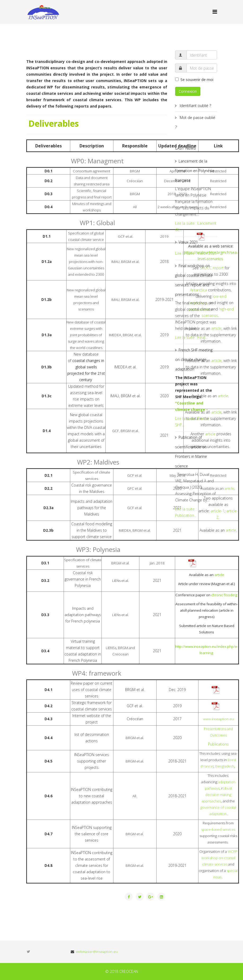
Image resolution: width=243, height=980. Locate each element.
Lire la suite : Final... (191, 337)
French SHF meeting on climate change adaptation (194, 359)
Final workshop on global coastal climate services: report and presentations (194, 280)
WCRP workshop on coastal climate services (219, 858)
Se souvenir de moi (194, 80)
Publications (218, 744)
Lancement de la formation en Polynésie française (195, 171)
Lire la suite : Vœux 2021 (196, 253)
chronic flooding (225, 595)
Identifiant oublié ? (195, 106)
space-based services (218, 829)
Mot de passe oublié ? (195, 122)
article (223, 396)
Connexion (188, 91)
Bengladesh (225, 766)
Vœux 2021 (188, 242)
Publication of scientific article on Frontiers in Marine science (191, 452)
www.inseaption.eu (218, 719)
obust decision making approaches (217, 795)
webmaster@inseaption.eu (97, 952)
